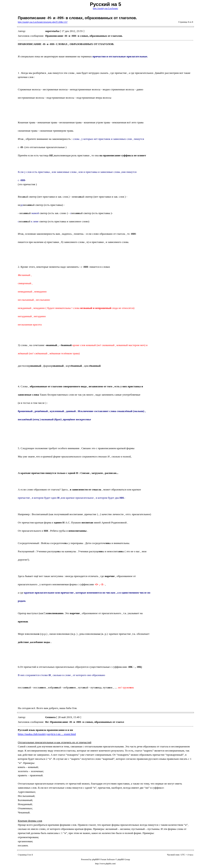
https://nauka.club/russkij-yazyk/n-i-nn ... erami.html (47, 734)
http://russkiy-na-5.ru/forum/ (105, 8)
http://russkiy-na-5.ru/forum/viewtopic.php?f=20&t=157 (43, 22)
